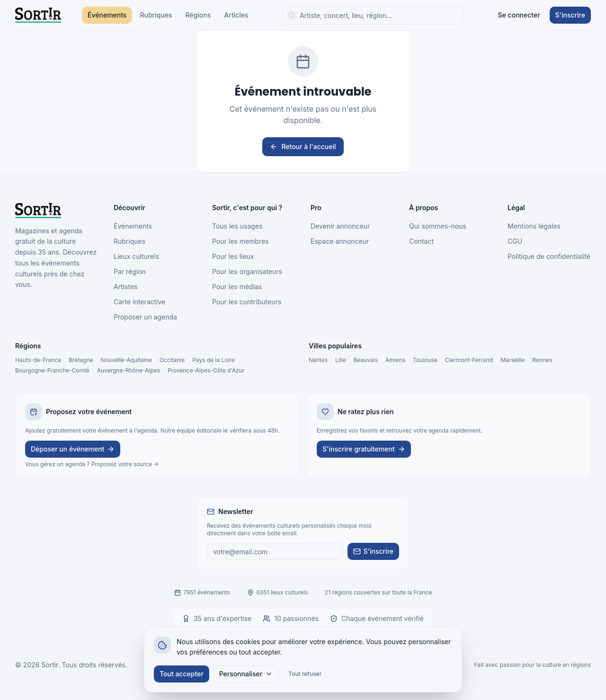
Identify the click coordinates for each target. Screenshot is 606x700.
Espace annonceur (340, 241)
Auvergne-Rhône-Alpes (129, 370)
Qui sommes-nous (438, 226)
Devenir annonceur (340, 226)
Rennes (542, 360)
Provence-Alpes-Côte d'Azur (206, 370)
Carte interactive (139, 302)
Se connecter (519, 15)
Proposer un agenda (145, 317)
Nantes (318, 360)
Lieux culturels (136, 256)
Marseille (512, 360)
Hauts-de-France (38, 360)
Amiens (395, 360)
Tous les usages (237, 226)
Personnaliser (246, 674)
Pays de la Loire (214, 360)
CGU (515, 241)
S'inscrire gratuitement (364, 449)
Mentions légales (534, 226)
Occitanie (172, 360)
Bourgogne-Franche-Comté (52, 370)
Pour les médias (237, 287)
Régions (198, 15)
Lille (341, 360)
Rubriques (156, 15)
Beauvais (366, 360)
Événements (107, 15)
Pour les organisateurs (247, 271)
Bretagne (81, 360)
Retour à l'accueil (303, 146)
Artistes (126, 287)
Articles (236, 15)
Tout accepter (182, 674)
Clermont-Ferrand (469, 360)
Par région (130, 271)
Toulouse (425, 360)
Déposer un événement (73, 449)
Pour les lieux (233, 256)
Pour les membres (240, 241)
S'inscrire (570, 15)
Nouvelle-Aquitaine (126, 360)
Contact (421, 241)
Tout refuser (305, 674)
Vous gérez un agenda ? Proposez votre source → (92, 464)
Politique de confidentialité (549, 256)
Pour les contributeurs (247, 302)
